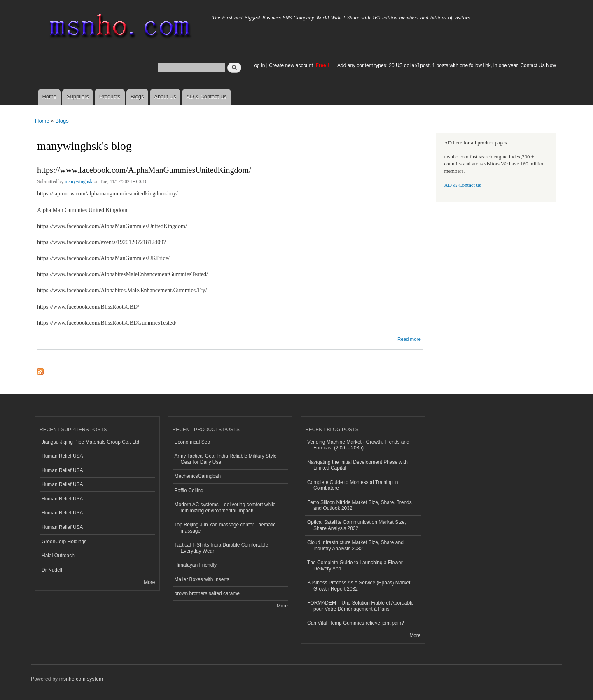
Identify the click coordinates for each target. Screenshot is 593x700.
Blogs (137, 97)
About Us (165, 97)
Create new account (292, 65)
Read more (409, 338)
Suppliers (78, 97)
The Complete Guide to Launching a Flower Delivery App (355, 565)
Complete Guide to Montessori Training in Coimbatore (353, 485)
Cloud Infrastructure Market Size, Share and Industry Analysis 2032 (355, 545)
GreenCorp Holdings (64, 542)
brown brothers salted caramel (208, 593)
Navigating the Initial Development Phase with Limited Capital (357, 465)
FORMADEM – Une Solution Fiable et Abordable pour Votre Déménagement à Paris (360, 606)
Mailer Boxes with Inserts (202, 579)
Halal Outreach (58, 556)
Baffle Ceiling (189, 491)
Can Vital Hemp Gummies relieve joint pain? (356, 623)
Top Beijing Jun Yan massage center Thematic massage (225, 528)
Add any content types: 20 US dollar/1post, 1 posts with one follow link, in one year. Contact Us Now (447, 65)
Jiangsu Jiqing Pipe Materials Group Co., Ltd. (91, 442)
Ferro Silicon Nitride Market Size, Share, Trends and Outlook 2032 (360, 505)
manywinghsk (78, 181)
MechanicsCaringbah (198, 476)
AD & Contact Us (207, 97)
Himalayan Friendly (196, 565)
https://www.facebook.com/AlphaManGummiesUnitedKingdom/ (144, 170)
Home (49, 97)
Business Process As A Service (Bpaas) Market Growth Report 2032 (359, 586)
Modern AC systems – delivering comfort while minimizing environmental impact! (225, 507)
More (149, 582)
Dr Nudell (52, 570)
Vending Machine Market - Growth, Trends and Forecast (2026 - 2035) (358, 445)
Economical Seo (193, 442)
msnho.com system (81, 679)
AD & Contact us (463, 185)
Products (110, 97)
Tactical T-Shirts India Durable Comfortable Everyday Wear (222, 548)
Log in (258, 65)
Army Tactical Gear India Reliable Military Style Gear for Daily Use (226, 459)
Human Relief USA (62, 456)
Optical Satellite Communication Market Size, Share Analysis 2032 (357, 525)
